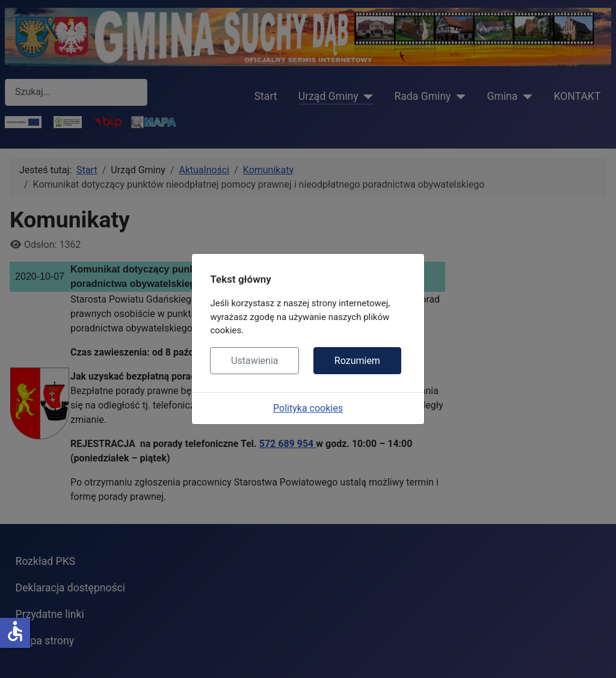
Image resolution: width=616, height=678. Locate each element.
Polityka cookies (308, 408)
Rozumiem (357, 361)
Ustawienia (254, 361)
